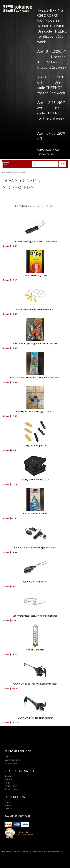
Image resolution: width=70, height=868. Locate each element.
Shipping (9, 776)
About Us (9, 805)
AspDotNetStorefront (55, 851)
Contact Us (10, 757)
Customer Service (13, 760)
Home (7, 802)
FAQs (7, 783)
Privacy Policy (11, 786)
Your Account (11, 763)
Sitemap (8, 808)
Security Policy (12, 789)
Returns (8, 779)
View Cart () (46, 154)
